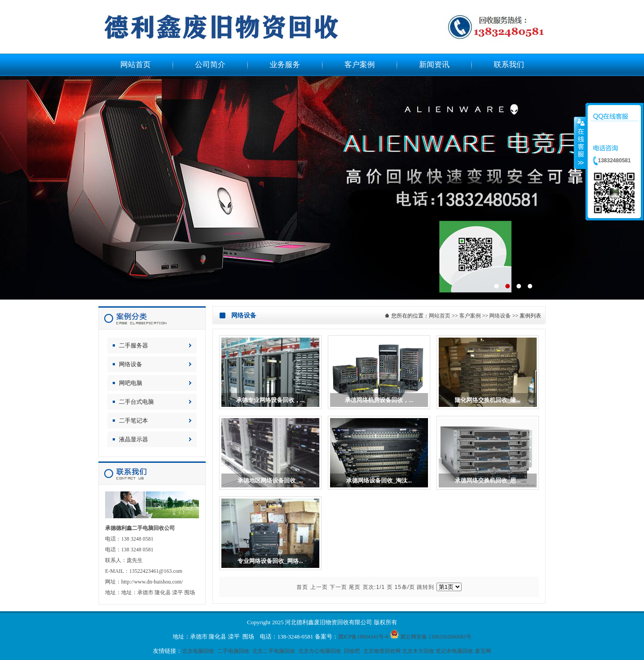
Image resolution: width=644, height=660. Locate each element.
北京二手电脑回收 (274, 651)
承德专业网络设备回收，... (270, 400)
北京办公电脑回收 (320, 651)
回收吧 (352, 651)
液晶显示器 (133, 439)
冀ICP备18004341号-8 (363, 637)
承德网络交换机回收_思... (487, 480)
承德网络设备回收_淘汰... (379, 480)
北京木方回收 (418, 651)
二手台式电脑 (136, 402)
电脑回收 (322, 188)
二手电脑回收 (233, 651)
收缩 (580, 143)
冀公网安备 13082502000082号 (436, 637)
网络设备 (131, 364)
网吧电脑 (131, 383)
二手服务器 (133, 345)
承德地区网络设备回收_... (270, 480)
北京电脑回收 (198, 651)
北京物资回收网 (382, 651)
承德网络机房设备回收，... (379, 400)
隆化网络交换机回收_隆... (487, 400)
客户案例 (470, 316)
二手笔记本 (133, 421)
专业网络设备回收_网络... (270, 561)
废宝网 (483, 651)
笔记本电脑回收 (454, 651)
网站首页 (440, 316)
